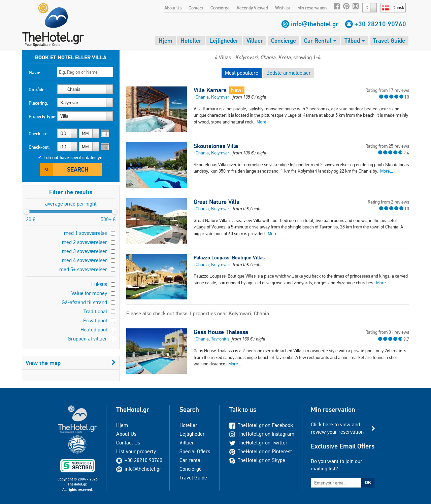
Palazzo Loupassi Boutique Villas (229, 258)
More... (263, 122)
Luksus (99, 284)
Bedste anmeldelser (289, 73)
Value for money (89, 293)
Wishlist (283, 8)
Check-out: (39, 147)
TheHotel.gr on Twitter (258, 443)
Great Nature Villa (217, 202)
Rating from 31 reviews (387, 332)
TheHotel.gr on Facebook (261, 425)
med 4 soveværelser (85, 260)
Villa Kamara (210, 90)
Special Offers (195, 451)
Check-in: (38, 134)
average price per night (71, 204)
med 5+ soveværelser (83, 269)
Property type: (43, 116)
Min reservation (312, 8)
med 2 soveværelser (85, 242)
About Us (173, 8)
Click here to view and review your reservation (337, 428)
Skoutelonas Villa (216, 146)
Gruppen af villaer (87, 339)
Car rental (191, 460)
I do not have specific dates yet (74, 157)
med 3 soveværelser (85, 251)
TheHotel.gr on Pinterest (261, 451)
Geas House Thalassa (221, 332)
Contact (196, 8)
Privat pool (95, 320)
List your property (136, 451)
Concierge (220, 8)
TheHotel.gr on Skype (257, 460)
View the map (71, 363)
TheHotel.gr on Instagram (262, 434)
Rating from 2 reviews (388, 202)
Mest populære (242, 73)
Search (78, 169)
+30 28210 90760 (380, 24)
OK (368, 482)
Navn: (35, 72)
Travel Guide (389, 41)
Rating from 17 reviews (387, 90)
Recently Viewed (252, 8)
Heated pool (94, 330)
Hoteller (191, 41)
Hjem (165, 41)
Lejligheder (224, 41)
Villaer (255, 41)
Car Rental (320, 41)
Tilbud (355, 41)
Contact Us (128, 443)
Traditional (95, 311)
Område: (37, 89)
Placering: (38, 103)
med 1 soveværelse (86, 233)
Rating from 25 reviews (387, 146)
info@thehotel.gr (315, 24)
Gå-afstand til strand (84, 302)
